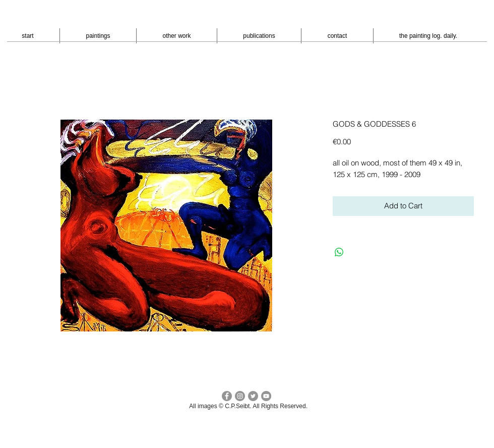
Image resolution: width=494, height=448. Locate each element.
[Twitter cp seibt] (253, 396)
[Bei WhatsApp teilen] (339, 252)
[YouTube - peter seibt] (266, 396)
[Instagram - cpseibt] (240, 396)
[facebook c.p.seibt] (227, 396)
